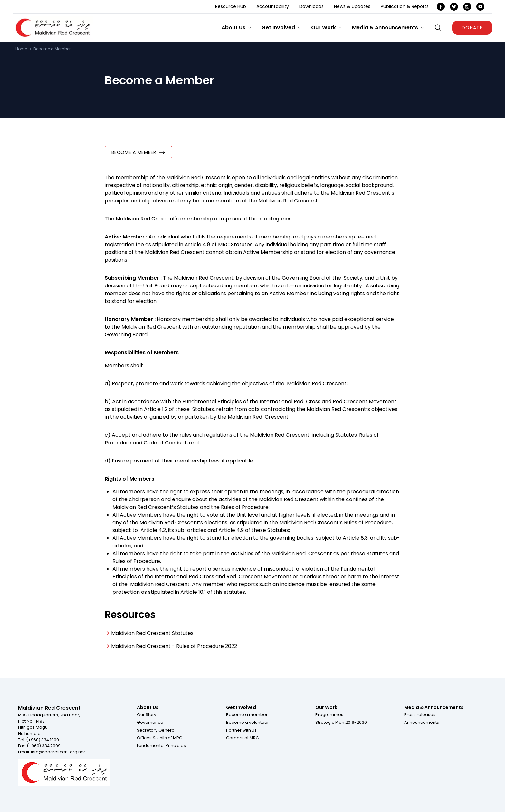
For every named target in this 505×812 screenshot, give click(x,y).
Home (21, 49)
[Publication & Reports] (405, 7)
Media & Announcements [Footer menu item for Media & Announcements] (434, 707)
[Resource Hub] (231, 7)
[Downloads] (311, 7)
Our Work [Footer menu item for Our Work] (326, 707)
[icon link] (441, 7)
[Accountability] (273, 7)
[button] (236, 28)
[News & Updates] (352, 7)
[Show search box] (438, 28)
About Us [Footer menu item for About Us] (148, 707)
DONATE (472, 28)
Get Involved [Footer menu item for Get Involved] (241, 707)
